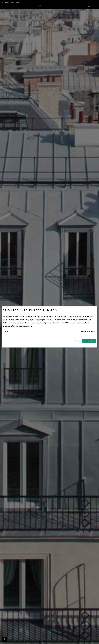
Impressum (6, 331)
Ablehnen (77, 341)
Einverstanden (89, 341)
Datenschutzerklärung (25, 326)
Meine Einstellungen (87, 331)
